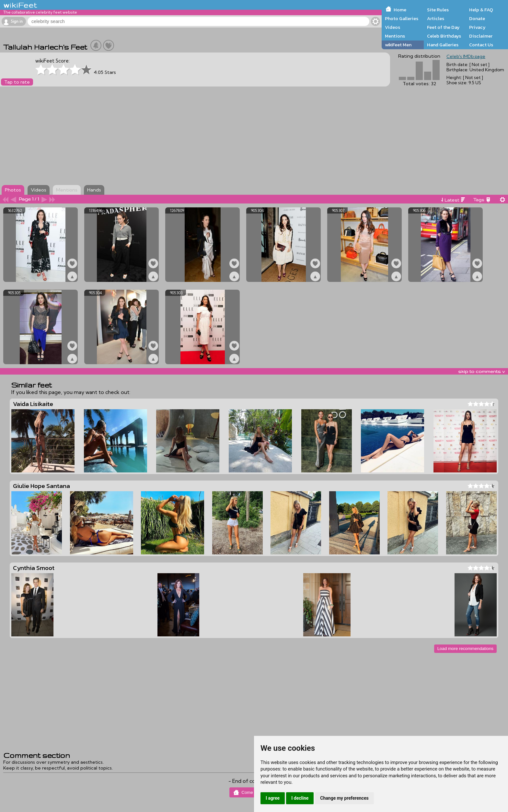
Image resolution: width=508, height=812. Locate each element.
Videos (393, 27)
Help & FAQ (481, 10)
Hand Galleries (443, 45)
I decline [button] (300, 798)
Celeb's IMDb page (466, 56)
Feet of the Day (443, 27)
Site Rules (438, 10)
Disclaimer (481, 36)
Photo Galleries (402, 18)
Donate (477, 18)
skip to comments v (481, 371)
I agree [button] (273, 798)
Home (400, 10)
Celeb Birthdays (444, 36)
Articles (436, 18)
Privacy (477, 27)
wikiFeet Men (398, 45)
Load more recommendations (465, 649)
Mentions (395, 36)
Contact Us (481, 45)
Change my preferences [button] (344, 798)
